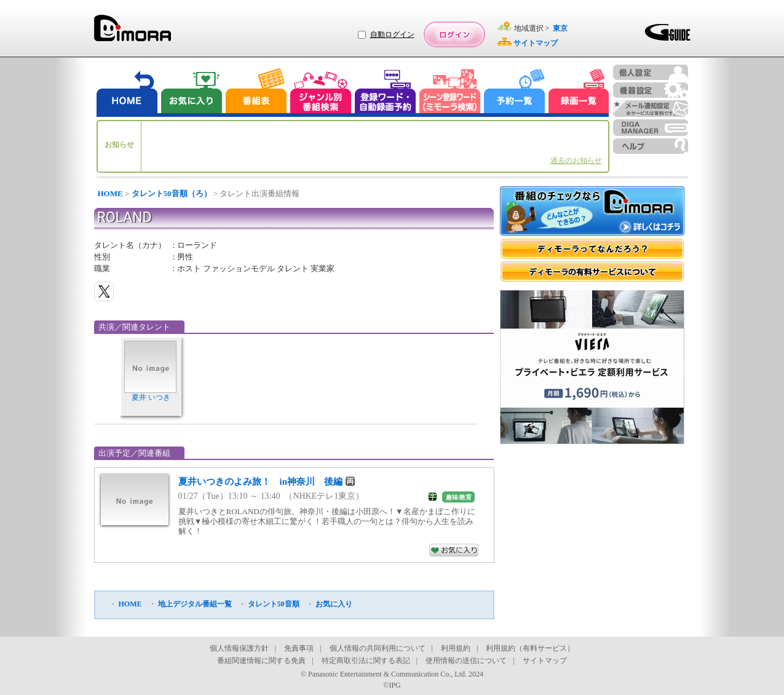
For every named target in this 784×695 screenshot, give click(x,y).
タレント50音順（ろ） (172, 193)
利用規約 (456, 648)
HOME (110, 193)
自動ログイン (392, 34)
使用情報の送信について (466, 661)
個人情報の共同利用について (378, 648)
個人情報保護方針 (239, 648)
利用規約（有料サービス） (530, 648)
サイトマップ (545, 661)
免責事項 (299, 648)
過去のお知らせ (576, 161)
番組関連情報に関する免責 (261, 661)
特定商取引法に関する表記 (366, 661)
